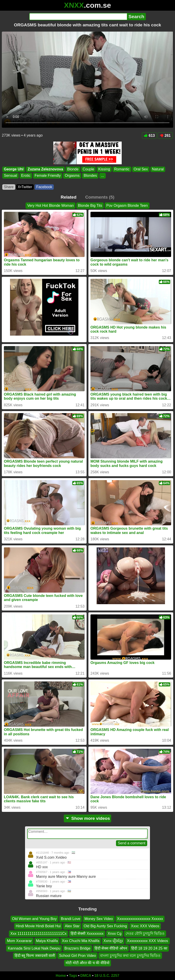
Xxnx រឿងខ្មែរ (113, 941)
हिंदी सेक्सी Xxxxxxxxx (87, 934)
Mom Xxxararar (19, 941)
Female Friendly (48, 176)
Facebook (44, 187)
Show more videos (88, 818)
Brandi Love (71, 919)
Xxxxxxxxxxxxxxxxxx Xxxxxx (140, 919)
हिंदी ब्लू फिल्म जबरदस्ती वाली (35, 956)
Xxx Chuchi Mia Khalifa (81, 941)
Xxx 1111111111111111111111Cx (39, 934)
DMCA (86, 976)
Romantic (122, 169)
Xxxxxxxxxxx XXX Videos (147, 941)
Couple (89, 169)
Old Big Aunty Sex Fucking (105, 926)
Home (61, 976)
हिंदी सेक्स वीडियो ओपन (111, 948)
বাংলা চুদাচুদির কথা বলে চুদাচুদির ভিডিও (130, 956)
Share (9, 187)
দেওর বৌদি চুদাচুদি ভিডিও (145, 934)
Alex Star (72, 926)
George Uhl (14, 169)
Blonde (73, 169)
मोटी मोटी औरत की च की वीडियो (87, 963)
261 (165, 136)
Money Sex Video (99, 919)
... (102, 176)
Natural (158, 169)
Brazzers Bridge (77, 948)
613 (149, 136)
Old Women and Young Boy (34, 919)
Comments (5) (100, 197)
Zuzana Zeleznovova (45, 169)
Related (68, 197)
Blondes (90, 176)
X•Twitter (25, 187)
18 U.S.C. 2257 (107, 976)
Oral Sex (141, 169)
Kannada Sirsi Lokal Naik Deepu (34, 948)
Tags (73, 976)
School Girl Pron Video (77, 956)
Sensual (10, 176)
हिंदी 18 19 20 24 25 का (149, 948)
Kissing (104, 169)
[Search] (78, 17)
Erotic (26, 176)
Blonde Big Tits (90, 206)
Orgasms (72, 176)
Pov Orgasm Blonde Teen (127, 206)
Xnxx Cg (115, 934)
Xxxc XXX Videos (145, 926)
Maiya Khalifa (47, 941)
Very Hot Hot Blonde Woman (50, 206)
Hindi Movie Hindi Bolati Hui (38, 926)
